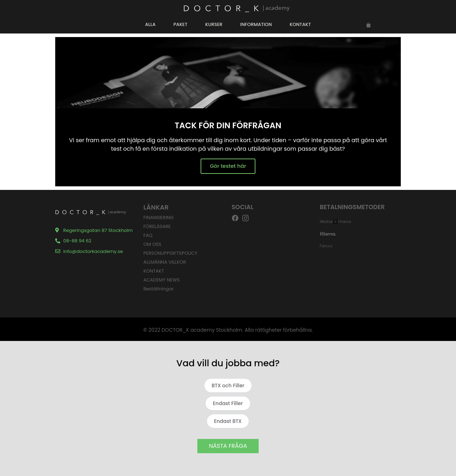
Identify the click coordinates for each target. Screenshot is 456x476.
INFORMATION (256, 24)
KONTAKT (300, 24)
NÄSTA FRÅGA (228, 446)
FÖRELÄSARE (157, 226)
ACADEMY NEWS (162, 280)
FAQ (148, 235)
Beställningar (159, 289)
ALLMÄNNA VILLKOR (165, 262)
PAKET (180, 24)
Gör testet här (228, 166)
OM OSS (152, 244)
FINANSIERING (159, 218)
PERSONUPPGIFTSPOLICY (171, 253)
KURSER (214, 24)
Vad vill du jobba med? (228, 363)
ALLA (150, 24)
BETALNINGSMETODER (353, 207)
